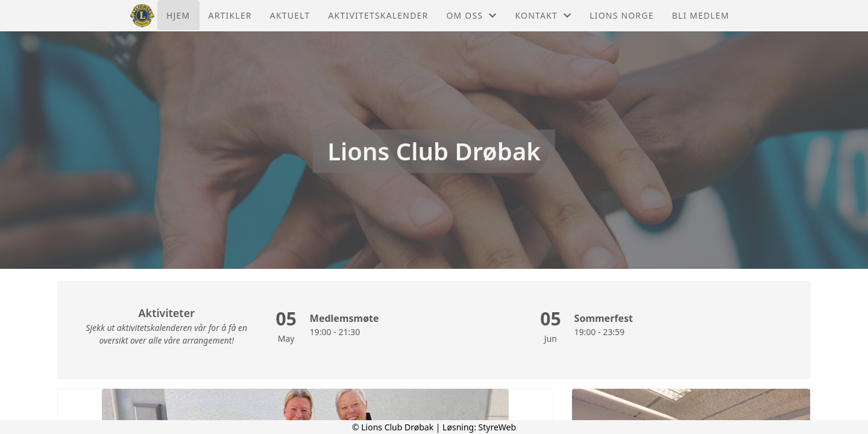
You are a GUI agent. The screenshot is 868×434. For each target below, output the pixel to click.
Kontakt (543, 15)
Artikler (230, 15)
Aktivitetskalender (378, 15)
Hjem (178, 15)
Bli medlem (701, 15)
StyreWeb (498, 427)
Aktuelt (290, 15)
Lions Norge (621, 15)
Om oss (471, 15)
